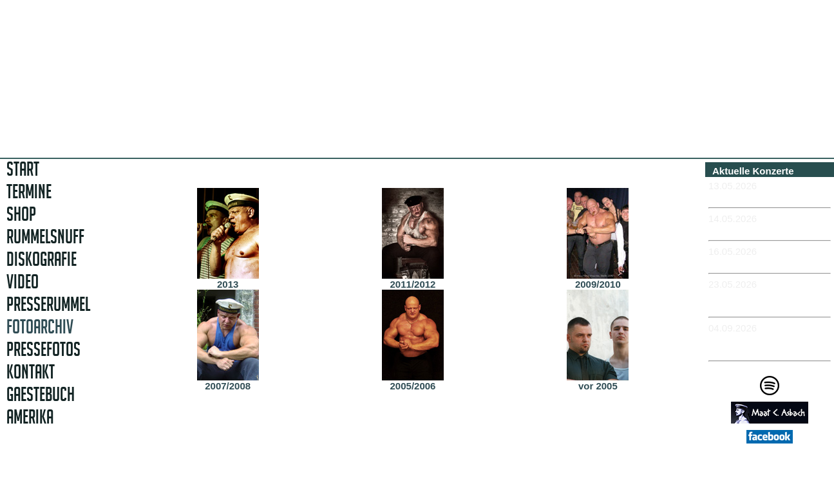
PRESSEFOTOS (43, 349)
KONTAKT (31, 372)
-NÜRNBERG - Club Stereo (769, 229)
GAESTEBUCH (41, 394)
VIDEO (23, 282)
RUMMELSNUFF (45, 237)
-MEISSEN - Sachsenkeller (769, 262)
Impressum (774, 486)
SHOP (21, 214)
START (23, 169)
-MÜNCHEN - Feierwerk (762, 197)
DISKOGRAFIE (42, 259)
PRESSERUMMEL (48, 304)
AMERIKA (30, 417)
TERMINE (29, 191)
